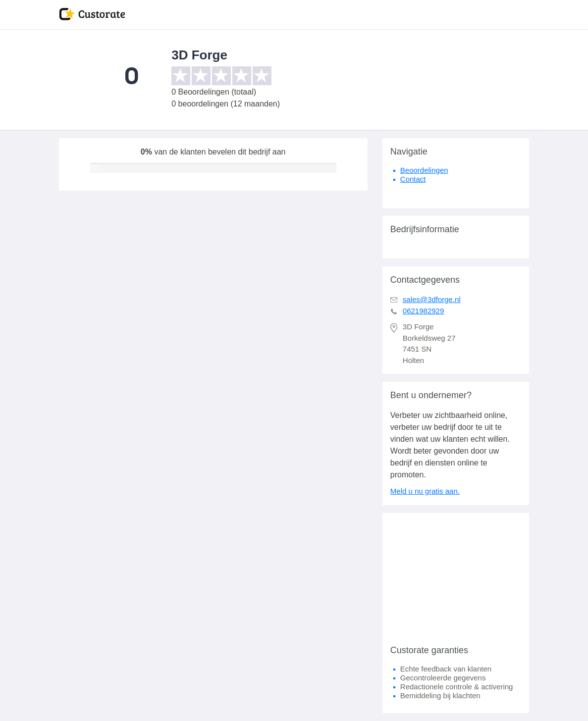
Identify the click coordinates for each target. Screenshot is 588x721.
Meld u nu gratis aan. (425, 491)
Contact (413, 179)
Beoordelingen (424, 170)
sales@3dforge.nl (432, 299)
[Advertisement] (456, 575)
